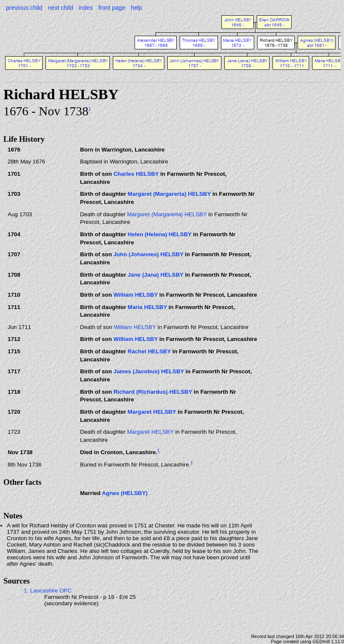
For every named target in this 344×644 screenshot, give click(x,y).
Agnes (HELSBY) (125, 493)
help (136, 8)
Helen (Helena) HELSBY (160, 234)
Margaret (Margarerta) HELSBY (169, 194)
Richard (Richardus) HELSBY (153, 392)
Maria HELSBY (147, 307)
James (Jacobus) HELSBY (149, 371)
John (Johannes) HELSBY (148, 254)
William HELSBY (135, 295)
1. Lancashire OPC (48, 591)
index (86, 8)
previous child (24, 8)
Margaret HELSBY (152, 412)
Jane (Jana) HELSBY (156, 275)
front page (112, 8)
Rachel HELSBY (149, 351)
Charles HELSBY (136, 174)
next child (61, 8)
